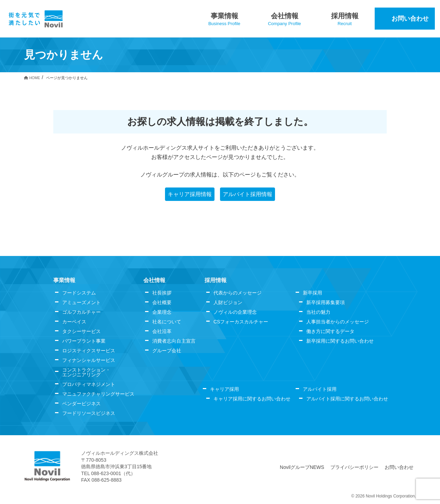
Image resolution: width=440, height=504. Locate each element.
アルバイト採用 (320, 389)
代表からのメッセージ (238, 293)
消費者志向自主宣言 (174, 341)
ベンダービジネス (81, 404)
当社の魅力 (318, 312)
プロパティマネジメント (89, 384)
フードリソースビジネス (89, 413)
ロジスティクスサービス (89, 351)
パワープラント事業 (84, 341)
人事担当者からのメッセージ (338, 322)
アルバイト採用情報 (247, 194)
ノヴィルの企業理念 (235, 312)
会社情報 (154, 280)
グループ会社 (167, 351)
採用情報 (216, 280)
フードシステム (79, 293)
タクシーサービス (81, 331)
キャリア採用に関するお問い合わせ (252, 399)
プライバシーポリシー (354, 467)
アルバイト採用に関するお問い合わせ (347, 399)
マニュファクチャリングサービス (98, 394)
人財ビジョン (228, 302)
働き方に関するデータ (330, 331)
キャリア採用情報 (190, 194)
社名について (167, 322)
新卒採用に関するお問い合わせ (340, 341)
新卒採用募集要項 (326, 302)
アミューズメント (81, 302)
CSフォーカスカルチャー (241, 322)
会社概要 (162, 302)
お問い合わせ (399, 467)
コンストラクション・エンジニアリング (86, 372)
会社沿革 (162, 331)
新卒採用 (312, 293)
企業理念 (162, 312)
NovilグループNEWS (302, 467)
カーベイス (74, 322)
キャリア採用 (224, 389)
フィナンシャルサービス (89, 360)
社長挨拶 (162, 293)
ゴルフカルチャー (81, 312)
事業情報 (64, 280)
